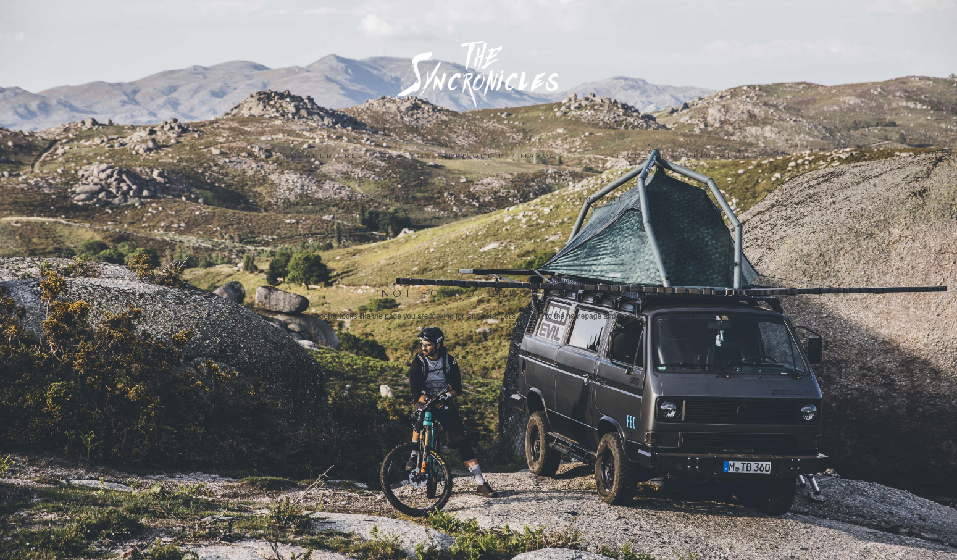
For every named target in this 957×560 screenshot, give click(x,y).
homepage (584, 316)
